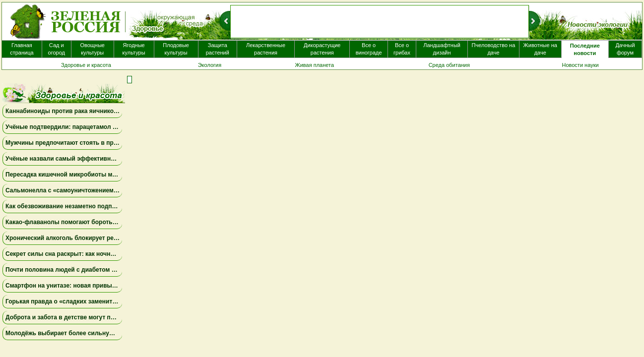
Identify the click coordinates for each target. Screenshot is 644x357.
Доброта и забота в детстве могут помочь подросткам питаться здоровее (115, 317)
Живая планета (315, 65)
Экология (210, 65)
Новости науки (580, 65)
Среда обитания (449, 65)
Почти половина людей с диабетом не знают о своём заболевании (104, 270)
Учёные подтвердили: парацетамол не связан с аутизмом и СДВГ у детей (114, 127)
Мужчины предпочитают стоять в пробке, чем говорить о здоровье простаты (121, 143)
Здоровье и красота (86, 65)
